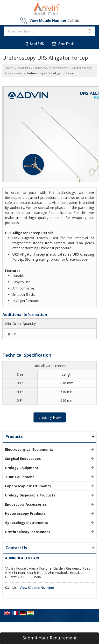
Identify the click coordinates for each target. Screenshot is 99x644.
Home (9, 68)
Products (23, 68)
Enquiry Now (50, 417)
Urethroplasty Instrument (28, 532)
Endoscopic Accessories (51, 68)
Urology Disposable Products (30, 495)
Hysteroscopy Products (25, 513)
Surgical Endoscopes (23, 459)
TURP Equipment (20, 477)
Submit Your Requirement (50, 638)
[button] (48, 21)
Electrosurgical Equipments (29, 449)
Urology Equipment (22, 468)
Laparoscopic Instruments (28, 486)
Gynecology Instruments (27, 523)
